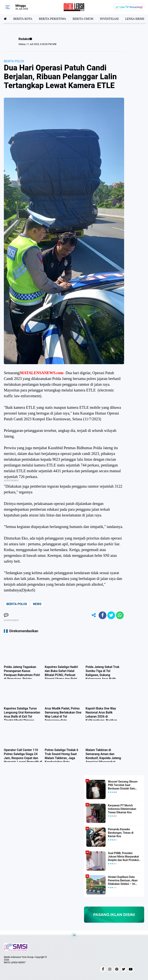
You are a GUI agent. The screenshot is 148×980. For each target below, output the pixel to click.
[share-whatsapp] (120, 615)
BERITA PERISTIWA (53, 19)
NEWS (37, 604)
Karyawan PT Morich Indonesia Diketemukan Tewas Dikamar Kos (122, 809)
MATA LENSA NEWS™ (15, 963)
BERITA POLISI (14, 61)
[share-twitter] (111, 615)
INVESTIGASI (109, 19)
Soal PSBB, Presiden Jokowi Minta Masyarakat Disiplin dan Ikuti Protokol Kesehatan (123, 857)
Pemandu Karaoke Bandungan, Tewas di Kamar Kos (121, 833)
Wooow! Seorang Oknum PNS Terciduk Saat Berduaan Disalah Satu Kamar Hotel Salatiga (123, 785)
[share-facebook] (103, 615)
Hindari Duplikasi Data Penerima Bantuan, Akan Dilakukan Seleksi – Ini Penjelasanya (123, 881)
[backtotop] (74, 936)
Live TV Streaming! (131, 7)
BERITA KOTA (23, 19)
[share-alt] (94, 615)
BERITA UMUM (83, 19)
